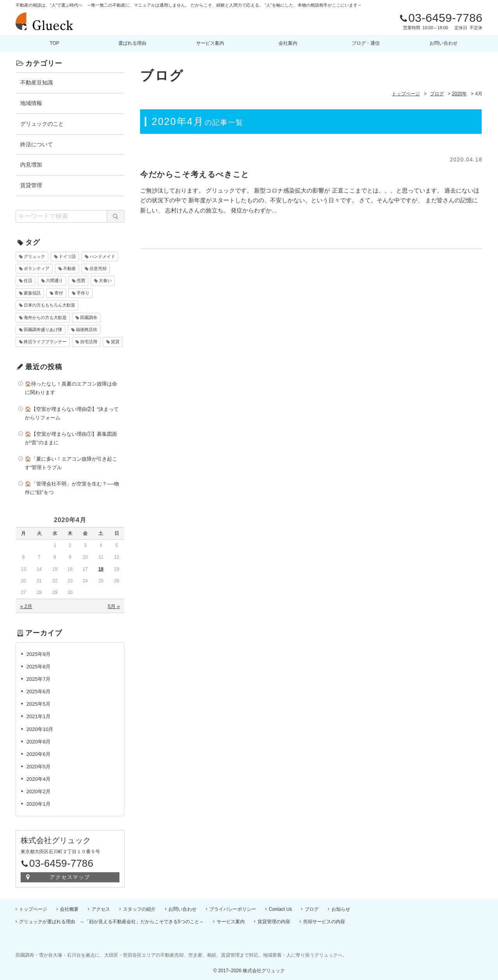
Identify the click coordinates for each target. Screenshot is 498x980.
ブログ (312, 909)
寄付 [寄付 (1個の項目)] (59, 293)
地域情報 (31, 103)
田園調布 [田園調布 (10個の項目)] (89, 317)
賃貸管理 (31, 185)
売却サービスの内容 (324, 922)
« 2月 (26, 606)
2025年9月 (39, 654)
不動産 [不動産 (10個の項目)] (69, 268)
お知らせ (341, 909)
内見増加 (31, 165)
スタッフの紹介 (139, 909)
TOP (54, 43)
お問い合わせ (444, 43)
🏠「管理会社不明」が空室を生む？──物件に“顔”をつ (72, 488)
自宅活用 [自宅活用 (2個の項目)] (89, 342)
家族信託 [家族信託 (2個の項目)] (32, 293)
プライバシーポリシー (233, 909)
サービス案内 (210, 43)
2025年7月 (39, 679)
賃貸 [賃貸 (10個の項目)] (115, 342)
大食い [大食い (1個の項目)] (105, 281)
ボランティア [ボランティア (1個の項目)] (37, 268)
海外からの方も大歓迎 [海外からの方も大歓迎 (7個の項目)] (45, 317)
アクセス (101, 909)
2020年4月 (39, 779)
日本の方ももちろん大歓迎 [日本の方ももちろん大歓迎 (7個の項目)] (49, 305)
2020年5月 (39, 767)
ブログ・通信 (366, 43)
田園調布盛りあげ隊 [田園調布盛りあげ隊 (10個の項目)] (43, 330)
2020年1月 (39, 804)
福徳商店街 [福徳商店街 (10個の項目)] (87, 330)
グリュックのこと (42, 124)
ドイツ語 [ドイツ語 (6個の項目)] (67, 256)
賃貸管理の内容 (274, 922)
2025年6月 (39, 692)
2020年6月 (39, 754)
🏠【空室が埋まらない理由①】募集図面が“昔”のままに (71, 438)
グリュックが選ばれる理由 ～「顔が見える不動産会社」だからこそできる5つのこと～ (111, 922)
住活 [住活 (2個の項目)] (28, 281)
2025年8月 (39, 667)
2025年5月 (39, 704)
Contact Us (280, 909)
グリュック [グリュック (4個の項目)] (34, 256)
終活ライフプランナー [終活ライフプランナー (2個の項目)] (45, 342)
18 (101, 569)
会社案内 (288, 43)
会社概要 (69, 909)
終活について (37, 144)
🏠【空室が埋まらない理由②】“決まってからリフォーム (72, 413)
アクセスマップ (70, 877)
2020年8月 (39, 742)
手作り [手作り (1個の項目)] (83, 293)
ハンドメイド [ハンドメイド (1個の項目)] (102, 256)
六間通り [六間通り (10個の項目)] (54, 281)
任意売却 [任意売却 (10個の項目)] (98, 268)
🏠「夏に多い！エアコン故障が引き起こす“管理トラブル (71, 463)
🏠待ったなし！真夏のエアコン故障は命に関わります (71, 388)
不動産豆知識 (37, 82)
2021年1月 (39, 716)
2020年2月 (39, 792)
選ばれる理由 (132, 43)
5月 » (114, 606)
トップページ (33, 909)
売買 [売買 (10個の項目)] (81, 281)
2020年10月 (40, 729)
